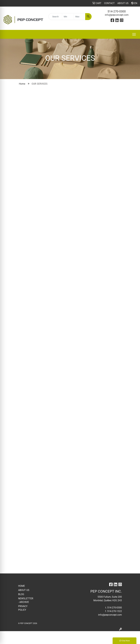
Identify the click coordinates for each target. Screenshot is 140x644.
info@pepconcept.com (117, 15)
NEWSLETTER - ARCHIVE (25, 600)
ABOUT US (24, 590)
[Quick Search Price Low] (68, 17)
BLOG (21, 594)
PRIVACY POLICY (23, 608)
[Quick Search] (55, 17)
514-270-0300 (117, 11)
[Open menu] (134, 34)
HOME (22, 586)
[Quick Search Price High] (80, 17)
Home (22, 84)
